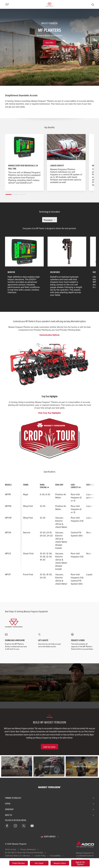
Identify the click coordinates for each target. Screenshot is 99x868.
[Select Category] (50, 220)
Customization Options (49, 335)
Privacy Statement (28, 849)
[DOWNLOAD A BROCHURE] (16, 642)
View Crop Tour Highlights (49, 413)
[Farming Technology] (82, 766)
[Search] (93, 4)
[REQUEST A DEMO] (83, 642)
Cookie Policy (40, 856)
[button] (9, 193)
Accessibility (55, 856)
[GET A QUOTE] (50, 640)
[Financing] (17, 766)
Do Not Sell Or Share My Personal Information (24, 853)
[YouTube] (32, 826)
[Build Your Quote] (49, 747)
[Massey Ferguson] (49, 4)
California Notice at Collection (18, 856)
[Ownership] (49, 766)
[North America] (50, 837)
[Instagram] (15, 826)
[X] (24, 826)
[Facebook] (7, 826)
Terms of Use (11, 849)
